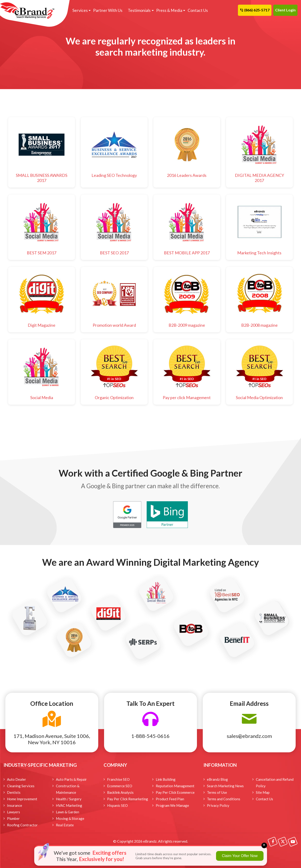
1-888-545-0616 (150, 736)
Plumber (13, 818)
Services (80, 11)
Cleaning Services (21, 786)
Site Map (263, 792)
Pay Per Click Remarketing (128, 799)
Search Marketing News (225, 786)
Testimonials (138, 11)
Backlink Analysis (120, 792)
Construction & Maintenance (68, 789)
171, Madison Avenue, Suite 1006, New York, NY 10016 (52, 739)
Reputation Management (175, 786)
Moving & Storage (70, 818)
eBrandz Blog (217, 779)
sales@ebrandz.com (249, 736)
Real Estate (65, 825)
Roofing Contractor (22, 825)
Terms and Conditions (224, 799)
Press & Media (167, 11)
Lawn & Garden (68, 812)
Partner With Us (107, 11)
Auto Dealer (17, 779)
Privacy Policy (218, 805)
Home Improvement (22, 799)
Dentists (14, 792)
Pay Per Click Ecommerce (175, 792)
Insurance (15, 805)
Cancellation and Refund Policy (275, 783)
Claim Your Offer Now (240, 856)
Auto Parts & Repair (71, 779)
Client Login (285, 10)
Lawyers (14, 812)
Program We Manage (172, 805)
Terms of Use (217, 792)
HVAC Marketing (69, 805)
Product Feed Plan (170, 799)
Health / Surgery (69, 799)
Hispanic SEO (117, 805)
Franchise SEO (118, 779)
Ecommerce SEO (120, 786)
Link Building (166, 779)
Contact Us (195, 11)
